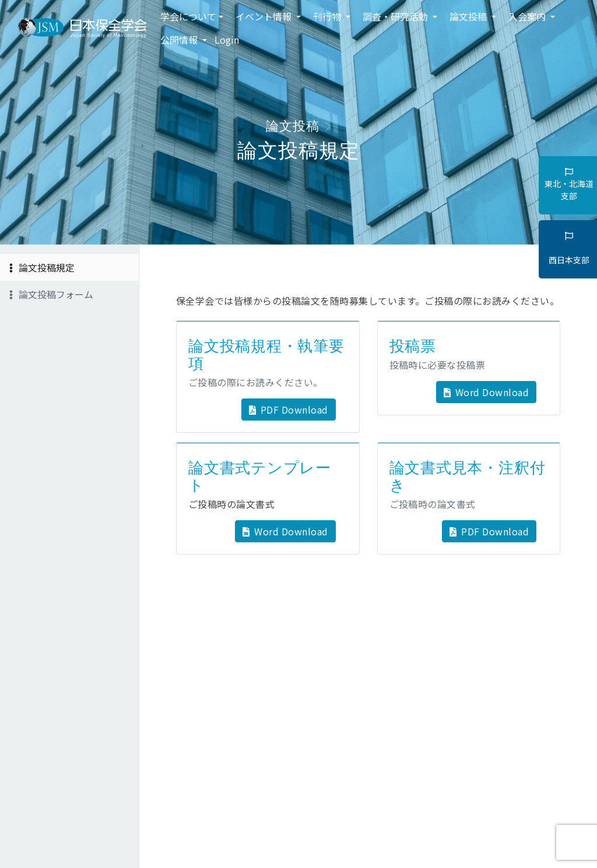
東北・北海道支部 (569, 185)
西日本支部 (569, 249)
